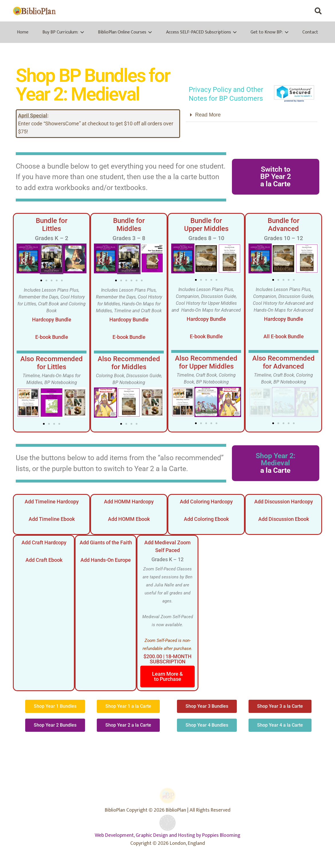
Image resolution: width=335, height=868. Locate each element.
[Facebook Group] (282, 11)
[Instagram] (305, 11)
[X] (294, 11)
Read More (208, 115)
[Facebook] (271, 11)
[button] (318, 11)
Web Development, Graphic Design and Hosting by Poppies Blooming (167, 835)
